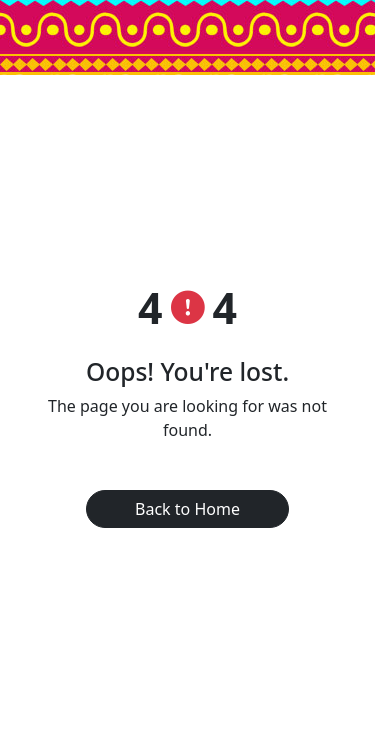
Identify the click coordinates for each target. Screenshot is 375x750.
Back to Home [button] (187, 509)
